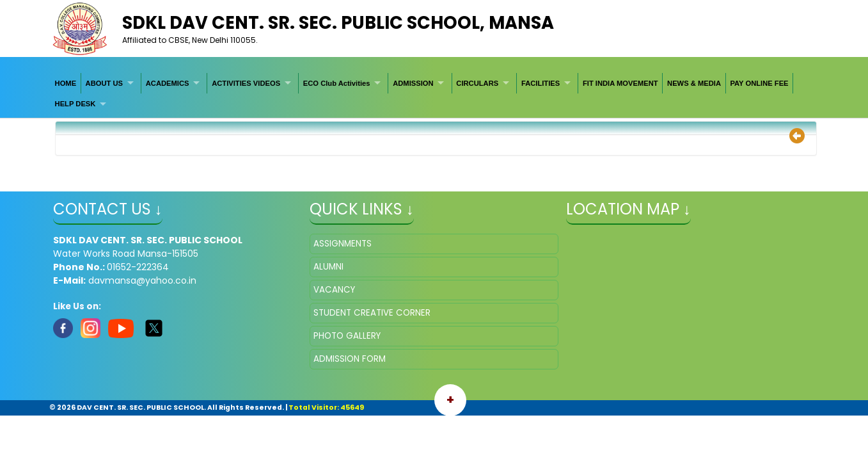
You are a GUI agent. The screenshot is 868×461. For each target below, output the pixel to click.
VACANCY (334, 290)
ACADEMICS (168, 83)
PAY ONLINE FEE (759, 83)
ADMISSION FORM (350, 359)
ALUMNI (328, 267)
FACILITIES (541, 83)
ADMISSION (413, 83)
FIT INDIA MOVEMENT (620, 83)
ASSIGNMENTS (343, 244)
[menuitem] (66, 83)
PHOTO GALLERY (347, 336)
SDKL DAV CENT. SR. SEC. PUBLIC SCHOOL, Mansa (338, 23)
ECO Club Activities (337, 83)
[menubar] (434, 94)
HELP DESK (75, 104)
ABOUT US (104, 83)
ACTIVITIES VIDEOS (246, 83)
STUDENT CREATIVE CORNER (372, 313)
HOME (66, 83)
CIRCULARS (477, 83)
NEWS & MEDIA (694, 83)
